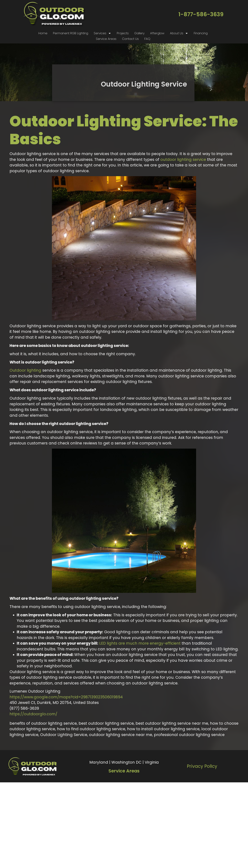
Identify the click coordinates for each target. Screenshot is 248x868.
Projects (123, 33)
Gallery (139, 33)
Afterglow (157, 33)
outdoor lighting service (183, 159)
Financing (201, 33)
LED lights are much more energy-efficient (140, 643)
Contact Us (130, 39)
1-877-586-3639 (201, 14)
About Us (179, 33)
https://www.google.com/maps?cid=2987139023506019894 (66, 697)
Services (102, 33)
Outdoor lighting (25, 370)
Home (43, 33)
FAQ (147, 39)
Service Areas (106, 39)
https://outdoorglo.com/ (33, 714)
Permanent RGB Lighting (71, 33)
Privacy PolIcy (202, 766)
